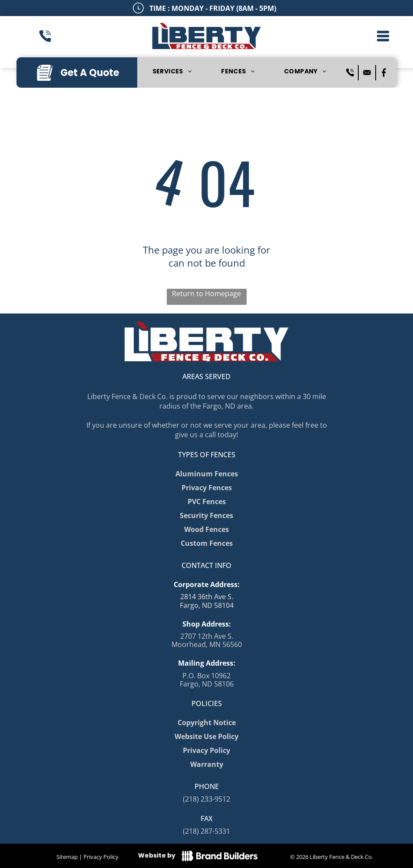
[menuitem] (172, 72)
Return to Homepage (206, 294)
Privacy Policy (101, 857)
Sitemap (67, 857)
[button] (383, 36)
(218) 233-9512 (206, 799)
